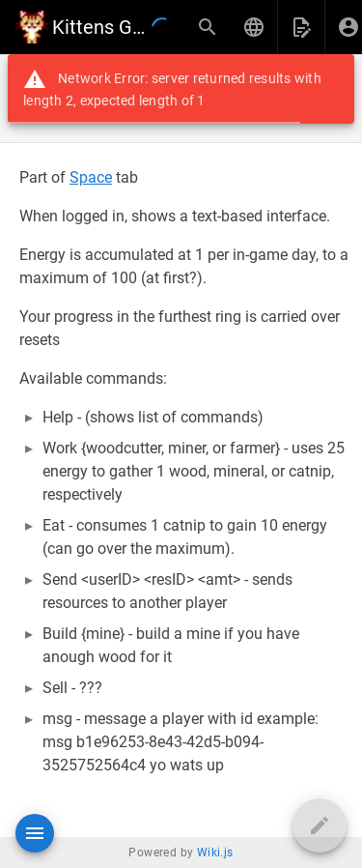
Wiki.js (215, 853)
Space (91, 177)
